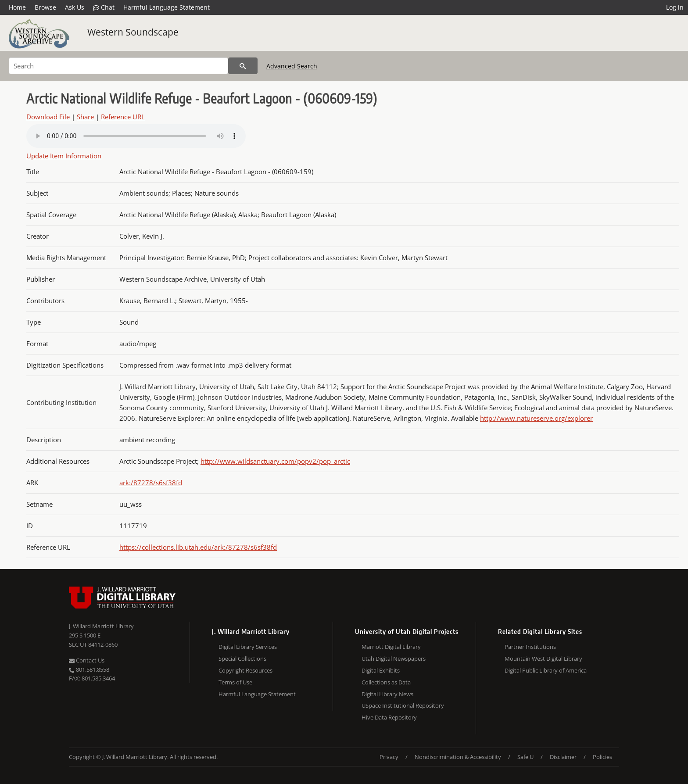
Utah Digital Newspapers (394, 659)
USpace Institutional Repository (403, 705)
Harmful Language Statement (167, 7)
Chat (104, 7)
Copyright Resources (245, 670)
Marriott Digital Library (391, 647)
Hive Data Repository (389, 717)
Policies (602, 757)
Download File (48, 117)
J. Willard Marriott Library (101, 626)
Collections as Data (386, 682)
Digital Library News (387, 694)
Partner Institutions (530, 647)
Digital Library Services (248, 647)
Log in (675, 7)
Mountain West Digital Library (543, 659)
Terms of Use (235, 682)
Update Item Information (64, 156)
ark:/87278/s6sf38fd (151, 483)
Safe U (525, 757)
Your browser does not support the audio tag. (136, 136)
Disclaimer (563, 757)
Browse (45, 7)
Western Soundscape (133, 32)
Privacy (389, 757)
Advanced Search (292, 66)
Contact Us (87, 660)
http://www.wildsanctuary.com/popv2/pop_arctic (275, 461)
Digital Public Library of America (546, 670)
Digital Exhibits (381, 670)
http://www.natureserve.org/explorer (536, 418)
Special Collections (242, 659)
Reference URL (123, 117)
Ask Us (75, 7)
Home (17, 7)
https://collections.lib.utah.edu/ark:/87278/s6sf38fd (198, 547)
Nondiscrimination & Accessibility (458, 757)
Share (85, 117)
